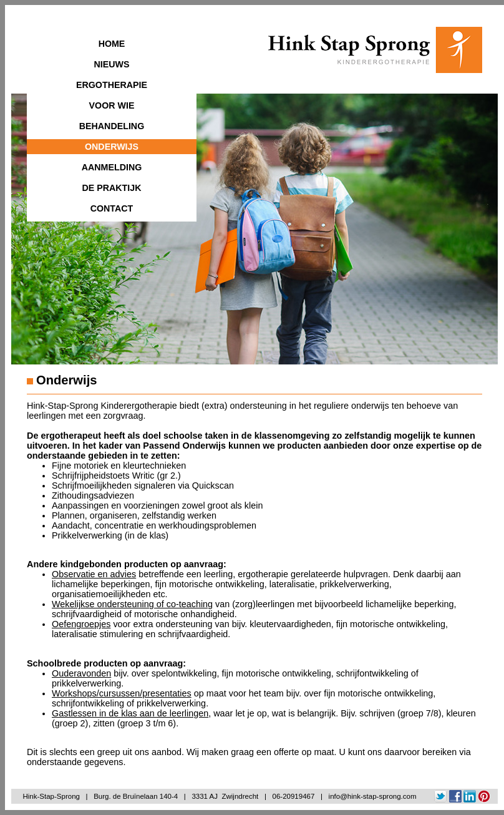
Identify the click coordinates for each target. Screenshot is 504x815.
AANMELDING (112, 167)
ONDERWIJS (112, 147)
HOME (112, 44)
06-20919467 (294, 796)
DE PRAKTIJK (111, 188)
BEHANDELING (112, 126)
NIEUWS (112, 64)
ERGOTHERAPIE (112, 85)
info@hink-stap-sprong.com (373, 796)
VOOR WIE (112, 105)
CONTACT (112, 208)
